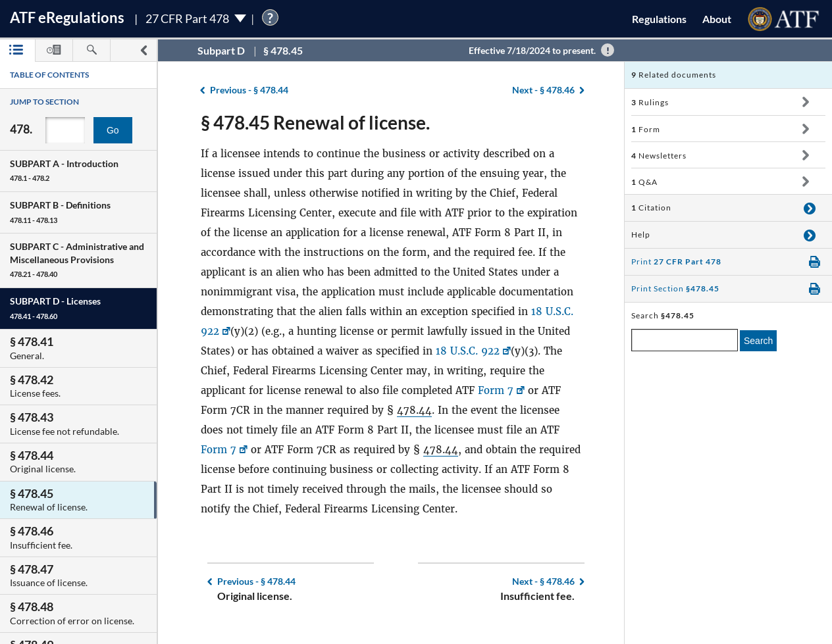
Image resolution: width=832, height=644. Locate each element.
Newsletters (659, 156)
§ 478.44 (249, 90)
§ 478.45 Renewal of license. (315, 122)
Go (113, 130)
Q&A (644, 182)
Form (646, 129)
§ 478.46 (543, 90)
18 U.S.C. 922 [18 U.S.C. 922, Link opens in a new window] (468, 351)
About (717, 19)
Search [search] (758, 341)
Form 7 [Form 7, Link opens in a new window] (496, 390)
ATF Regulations (67, 17)
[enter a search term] (685, 340)
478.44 (414, 410)
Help (641, 235)
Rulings (650, 102)
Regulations (659, 19)
